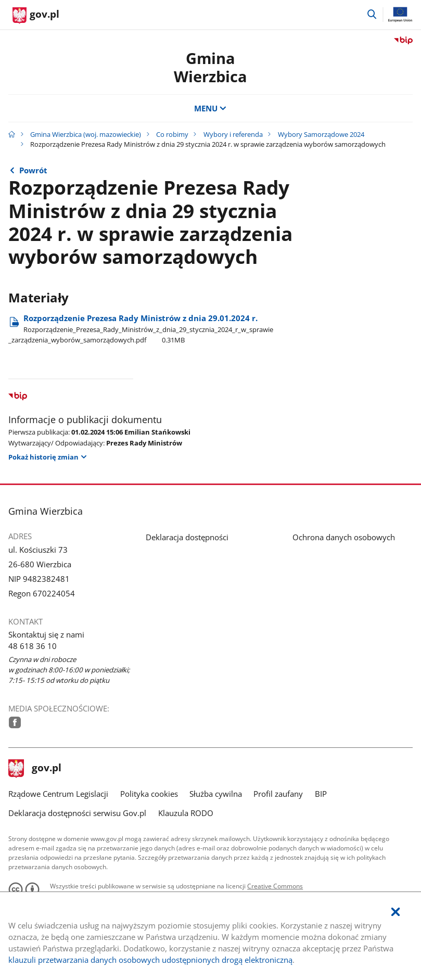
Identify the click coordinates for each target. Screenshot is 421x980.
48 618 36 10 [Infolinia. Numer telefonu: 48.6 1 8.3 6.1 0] (33, 646)
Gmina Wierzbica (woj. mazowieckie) (86, 134)
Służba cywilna (216, 794)
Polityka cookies (149, 794)
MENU (210, 108)
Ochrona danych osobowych (344, 537)
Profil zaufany (278, 794)
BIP (321, 794)
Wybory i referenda (233, 134)
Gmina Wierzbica (210, 67)
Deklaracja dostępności (187, 537)
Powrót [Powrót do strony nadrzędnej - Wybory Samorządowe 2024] (33, 170)
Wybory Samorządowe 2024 (321, 134)
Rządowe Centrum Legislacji (58, 794)
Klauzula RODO (186, 813)
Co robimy (172, 134)
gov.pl (35, 769)
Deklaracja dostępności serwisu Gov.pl (77, 813)
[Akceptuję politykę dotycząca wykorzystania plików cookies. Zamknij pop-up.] (396, 912)
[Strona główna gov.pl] (36, 16)
